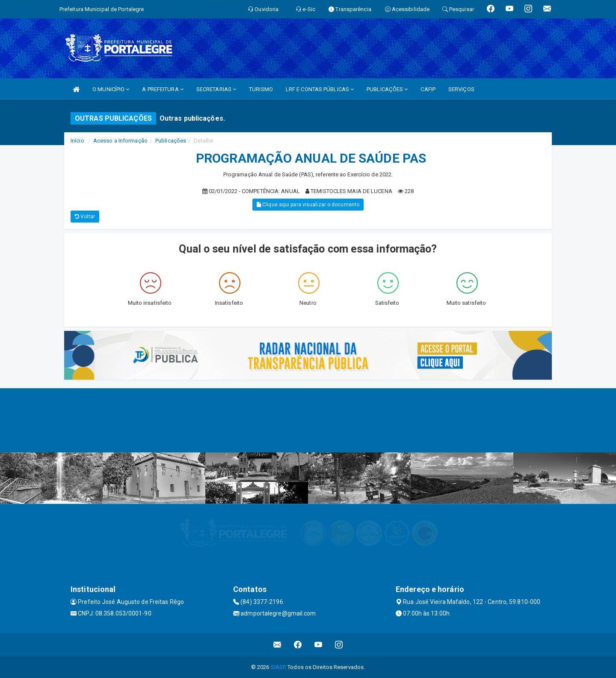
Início (77, 141)
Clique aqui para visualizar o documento (308, 205)
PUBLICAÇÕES (387, 89)
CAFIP (428, 89)
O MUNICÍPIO (111, 89)
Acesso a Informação (120, 141)
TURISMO (261, 89)
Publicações (171, 141)
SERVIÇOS (461, 89)
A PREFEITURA (163, 89)
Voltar (85, 217)
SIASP (278, 667)
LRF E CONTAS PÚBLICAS (320, 89)
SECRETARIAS (216, 89)
